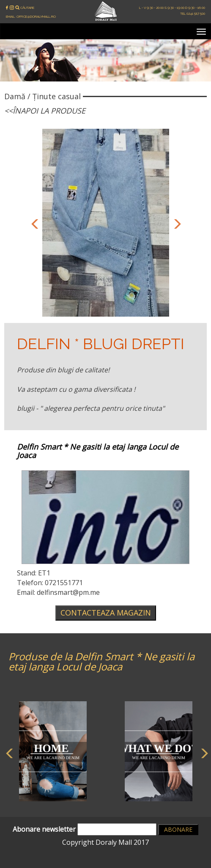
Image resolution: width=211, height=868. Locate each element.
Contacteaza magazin (106, 613)
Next (175, 223)
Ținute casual (57, 96)
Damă (15, 96)
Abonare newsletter (85, 829)
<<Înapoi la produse (45, 111)
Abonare (178, 829)
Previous (34, 223)
